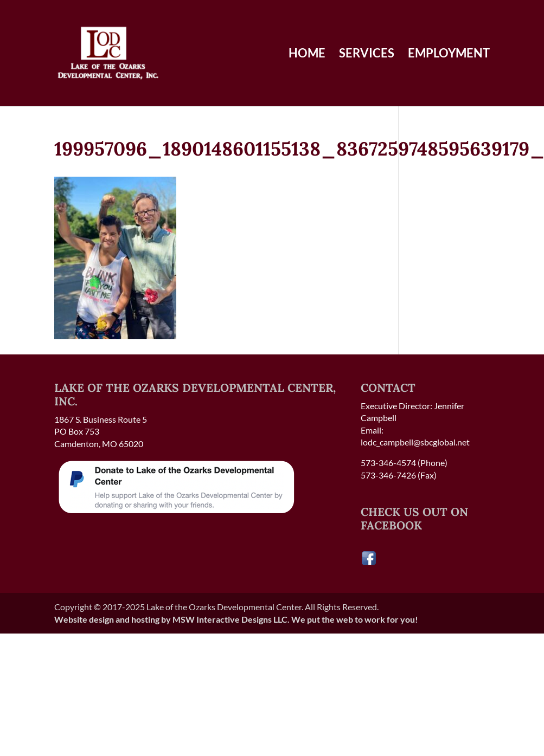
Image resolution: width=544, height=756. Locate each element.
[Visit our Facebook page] (369, 563)
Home (307, 55)
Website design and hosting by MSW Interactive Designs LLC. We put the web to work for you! (236, 619)
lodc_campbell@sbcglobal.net (415, 442)
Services (367, 55)
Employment (449, 55)
